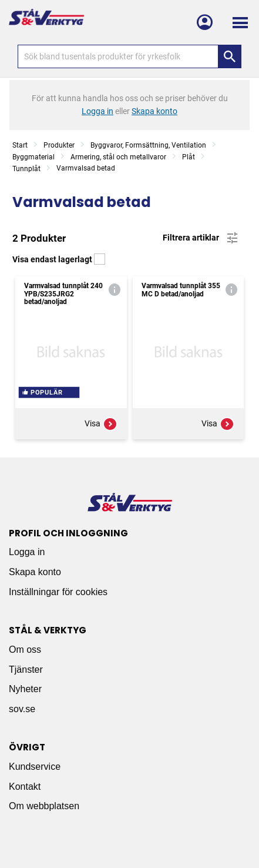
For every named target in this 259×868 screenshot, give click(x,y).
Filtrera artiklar (201, 238)
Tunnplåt (26, 169)
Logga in (27, 552)
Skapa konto (35, 572)
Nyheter (25, 689)
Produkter (59, 145)
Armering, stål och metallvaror (118, 157)
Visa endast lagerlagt (59, 259)
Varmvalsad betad (86, 168)
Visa (101, 424)
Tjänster (26, 670)
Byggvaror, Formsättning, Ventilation (148, 145)
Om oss (25, 650)
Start (20, 145)
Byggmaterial (33, 157)
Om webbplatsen (44, 806)
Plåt (189, 157)
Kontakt (25, 787)
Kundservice (35, 767)
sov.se (22, 709)
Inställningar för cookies (58, 592)
